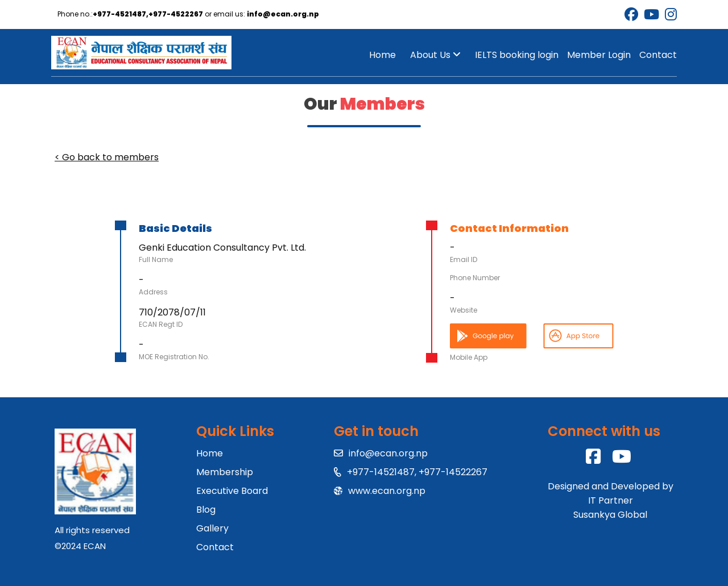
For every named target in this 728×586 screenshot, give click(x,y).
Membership (225, 472)
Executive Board (232, 491)
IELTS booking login (517, 55)
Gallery (212, 528)
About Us (435, 55)
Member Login (599, 55)
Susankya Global (610, 515)
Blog (206, 510)
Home (382, 55)
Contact (658, 55)
